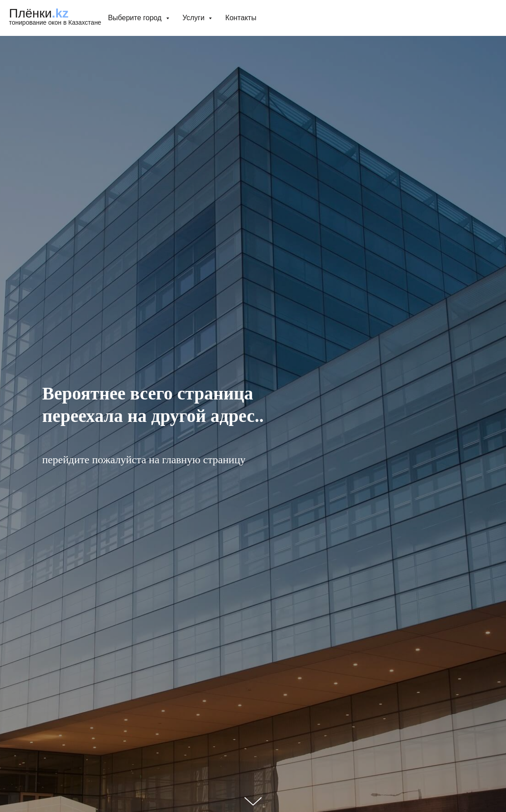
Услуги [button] (195, 18)
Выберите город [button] (136, 18)
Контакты (241, 18)
